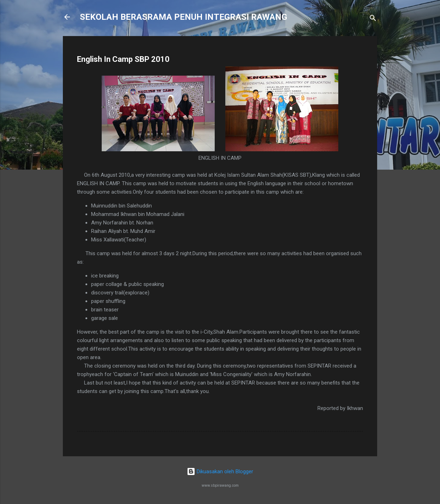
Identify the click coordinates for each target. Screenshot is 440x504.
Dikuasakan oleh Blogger (220, 471)
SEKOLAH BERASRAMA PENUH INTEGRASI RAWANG (183, 17)
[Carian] (373, 19)
